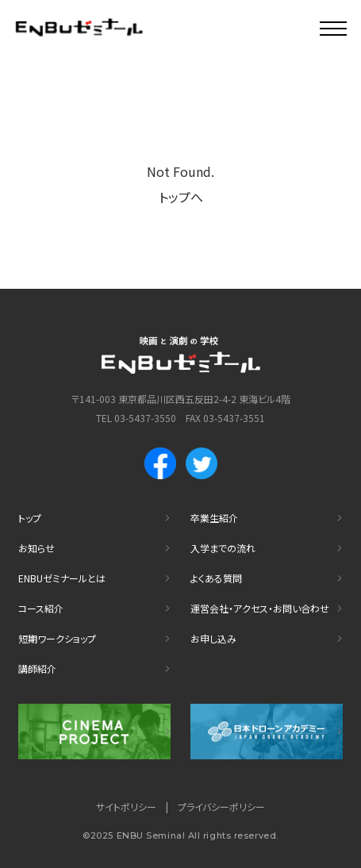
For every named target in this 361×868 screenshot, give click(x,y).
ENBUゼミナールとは (62, 578)
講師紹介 (37, 668)
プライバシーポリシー (221, 807)
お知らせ (36, 548)
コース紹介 (41, 608)
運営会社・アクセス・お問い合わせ (260, 608)
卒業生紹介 (214, 518)
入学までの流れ (223, 548)
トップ (30, 518)
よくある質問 (216, 578)
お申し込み (213, 638)
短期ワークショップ (57, 638)
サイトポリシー (126, 807)
